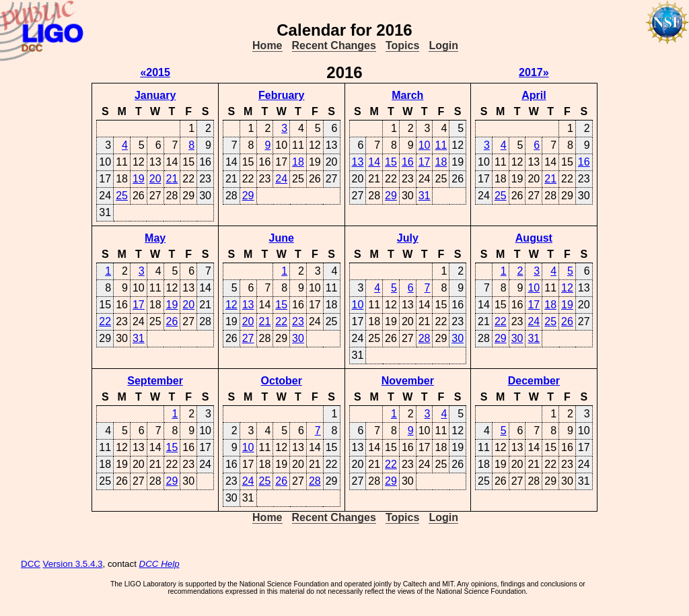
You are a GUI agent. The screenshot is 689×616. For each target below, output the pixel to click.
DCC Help (159, 564)
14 (374, 162)
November (408, 381)
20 (155, 179)
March (407, 95)
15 (391, 162)
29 (248, 196)
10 (425, 145)
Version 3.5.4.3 (73, 564)
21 (172, 179)
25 (122, 196)
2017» (534, 72)
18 (298, 162)
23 (298, 321)
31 (425, 196)
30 (298, 338)
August (534, 238)
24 (281, 179)
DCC (31, 564)
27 (248, 338)
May (155, 238)
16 (408, 162)
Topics (402, 45)
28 (425, 338)
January (155, 95)
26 (172, 321)
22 (105, 321)
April (534, 95)
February (281, 95)
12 (231, 305)
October (282, 381)
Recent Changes (334, 45)
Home (267, 45)
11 (441, 145)
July (408, 238)
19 (139, 179)
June (282, 238)
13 (358, 162)
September (155, 381)
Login (443, 45)
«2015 (155, 72)
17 (425, 162)
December (534, 381)
